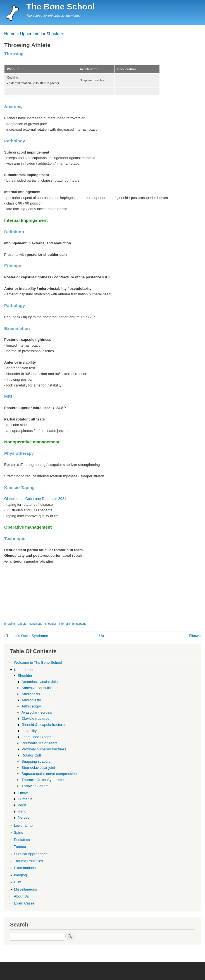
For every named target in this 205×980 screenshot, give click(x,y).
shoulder (51, 624)
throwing (10, 624)
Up (101, 636)
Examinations (25, 868)
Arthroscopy (31, 706)
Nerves (23, 817)
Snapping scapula (36, 761)
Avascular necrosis (37, 712)
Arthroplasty (31, 700)
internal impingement (72, 624)
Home (10, 34)
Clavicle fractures (35, 718)
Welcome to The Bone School (38, 662)
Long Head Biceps (36, 737)
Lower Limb (23, 825)
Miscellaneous (25, 889)
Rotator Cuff (31, 755)
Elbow (195, 636)
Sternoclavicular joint (38, 768)
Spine (19, 832)
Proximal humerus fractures (44, 749)
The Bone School (60, 7)
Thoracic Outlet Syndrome (26, 636)
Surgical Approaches (31, 854)
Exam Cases (24, 903)
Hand (22, 811)
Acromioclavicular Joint (40, 682)
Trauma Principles (28, 861)
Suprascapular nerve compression (49, 774)
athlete (22, 624)
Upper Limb (31, 34)
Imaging (20, 875)
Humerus (25, 799)
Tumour (20, 847)
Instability (29, 731)
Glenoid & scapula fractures (44, 725)
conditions (36, 624)
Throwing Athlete (35, 786)
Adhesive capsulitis (37, 688)
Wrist (22, 805)
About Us (22, 896)
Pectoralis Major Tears (40, 743)
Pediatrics (22, 840)
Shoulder (55, 34)
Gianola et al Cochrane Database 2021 (35, 499)
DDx (17, 882)
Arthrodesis (31, 694)
